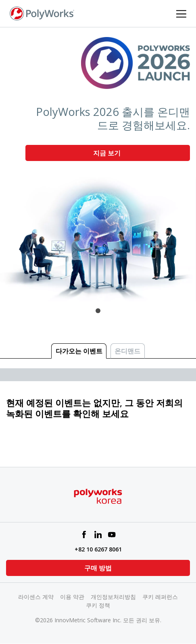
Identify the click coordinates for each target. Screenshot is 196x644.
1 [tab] (98, 311)
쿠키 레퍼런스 (160, 597)
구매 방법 (98, 568)
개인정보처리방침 (113, 597)
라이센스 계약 (36, 597)
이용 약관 (72, 597)
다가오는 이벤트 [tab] (79, 351)
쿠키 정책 (98, 605)
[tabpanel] (98, 164)
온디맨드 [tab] (127, 351)
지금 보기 (108, 153)
